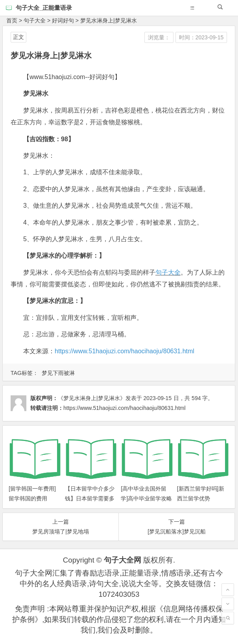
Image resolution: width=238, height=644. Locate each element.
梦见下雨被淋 (58, 373)
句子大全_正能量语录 (44, 8)
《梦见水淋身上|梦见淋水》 (92, 398)
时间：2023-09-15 (201, 37)
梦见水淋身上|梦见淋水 (109, 20)
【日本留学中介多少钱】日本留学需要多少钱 (90, 498)
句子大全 (35, 20)
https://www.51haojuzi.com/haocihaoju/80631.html (125, 351)
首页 (12, 20)
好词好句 (63, 20)
